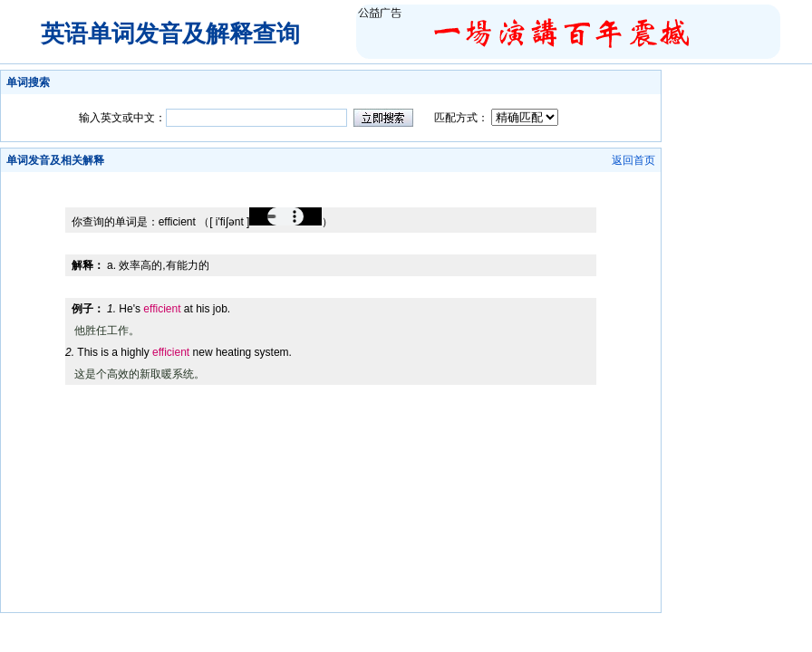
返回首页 (633, 160)
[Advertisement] (331, 179)
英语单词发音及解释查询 (170, 34)
